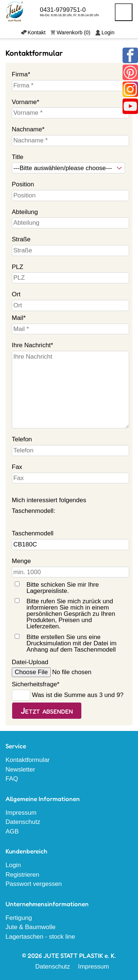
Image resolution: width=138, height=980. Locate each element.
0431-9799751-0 (63, 10)
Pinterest (130, 72)
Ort (16, 294)
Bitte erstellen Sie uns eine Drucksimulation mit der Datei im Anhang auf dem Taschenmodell (72, 643)
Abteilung (25, 212)
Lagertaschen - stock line (40, 937)
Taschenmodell (33, 533)
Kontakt (37, 32)
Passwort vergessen (34, 884)
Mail (25, 317)
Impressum (21, 813)
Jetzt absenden (47, 711)
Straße (21, 239)
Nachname (28, 128)
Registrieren (22, 875)
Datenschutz (23, 822)
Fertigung (19, 918)
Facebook (130, 55)
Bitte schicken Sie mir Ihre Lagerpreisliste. (63, 588)
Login (108, 32)
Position (23, 184)
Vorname (26, 101)
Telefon (22, 439)
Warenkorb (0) (74, 32)
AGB (12, 831)
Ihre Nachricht (32, 344)
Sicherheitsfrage (36, 683)
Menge (21, 561)
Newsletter (20, 769)
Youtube (130, 106)
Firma (25, 73)
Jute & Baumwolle (31, 927)
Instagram (130, 89)
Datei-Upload (30, 662)
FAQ (12, 779)
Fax (17, 467)
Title (18, 157)
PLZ (17, 267)
